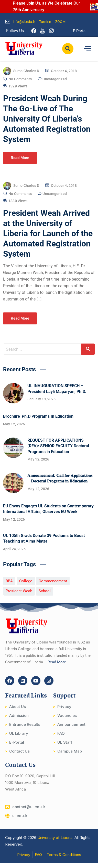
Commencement (53, 581)
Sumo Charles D (26, 71)
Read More (20, 158)
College (26, 581)
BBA (9, 581)
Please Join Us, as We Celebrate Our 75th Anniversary (46, 6)
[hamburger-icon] (87, 49)
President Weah (19, 591)
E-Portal (80, 31)
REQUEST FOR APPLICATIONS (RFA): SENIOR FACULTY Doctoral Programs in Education (58, 446)
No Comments (20, 79)
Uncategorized (55, 79)
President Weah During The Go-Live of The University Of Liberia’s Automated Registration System (47, 119)
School (45, 591)
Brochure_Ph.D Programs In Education (38, 416)
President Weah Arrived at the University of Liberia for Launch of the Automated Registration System (48, 233)
